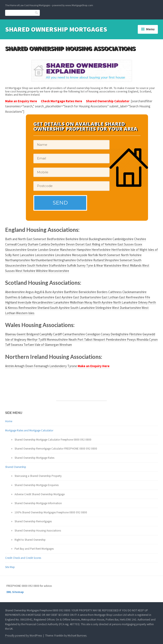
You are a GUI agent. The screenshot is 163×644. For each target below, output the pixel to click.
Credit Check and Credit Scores (23, 558)
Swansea (17, 345)
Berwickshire (87, 292)
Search (37, 13)
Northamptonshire (18, 260)
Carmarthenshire (74, 334)
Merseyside (80, 255)
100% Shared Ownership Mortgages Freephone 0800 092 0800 (51, 512)
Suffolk (72, 265)
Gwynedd (149, 334)
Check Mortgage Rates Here (61, 101)
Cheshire (140, 239)
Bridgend (33, 334)
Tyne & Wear (95, 265)
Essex (138, 244)
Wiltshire (42, 271)
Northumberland (42, 260)
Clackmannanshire (134, 292)
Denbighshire (120, 334)
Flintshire (136, 334)
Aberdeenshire (15, 292)
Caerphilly (46, 334)
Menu (150, 29)
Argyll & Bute (43, 292)
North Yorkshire (131, 255)
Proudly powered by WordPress (24, 636)
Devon (70, 244)
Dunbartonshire (44, 297)
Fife (147, 297)
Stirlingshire (103, 308)
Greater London (38, 250)
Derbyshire (58, 244)
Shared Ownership (16, 467)
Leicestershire (45, 255)
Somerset (126, 260)
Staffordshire (58, 265)
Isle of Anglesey (16, 340)
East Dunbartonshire (87, 297)
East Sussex (126, 244)
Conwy (105, 334)
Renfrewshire (28, 308)
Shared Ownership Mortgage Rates (34, 458)
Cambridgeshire (123, 239)
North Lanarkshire (125, 302)
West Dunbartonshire (127, 308)
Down (29, 366)
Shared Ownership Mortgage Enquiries (37, 485)
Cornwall (11, 244)
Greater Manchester (62, 250)
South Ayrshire (60, 308)
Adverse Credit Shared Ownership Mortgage (40, 494)
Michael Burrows (77, 636)
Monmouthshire (57, 340)
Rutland (99, 260)
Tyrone (72, 366)
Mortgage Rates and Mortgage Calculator (29, 430)
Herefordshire (101, 250)
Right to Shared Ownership (30, 540)
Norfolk (93, 255)
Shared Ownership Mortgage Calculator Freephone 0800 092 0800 (53, 440)
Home (9, 421)
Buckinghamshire (100, 239)
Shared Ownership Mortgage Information (38, 503)
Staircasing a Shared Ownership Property (38, 476)
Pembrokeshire (116, 340)
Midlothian (77, 302)
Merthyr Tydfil (36, 340)
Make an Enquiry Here (21, 101)
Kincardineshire (42, 302)
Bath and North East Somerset (26, 239)
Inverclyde (24, 302)
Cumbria (44, 244)
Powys (131, 340)
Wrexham (66, 345)
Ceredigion (93, 334)
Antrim (10, 366)
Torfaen (29, 345)
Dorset (80, 244)
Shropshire (112, 260)
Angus (30, 292)
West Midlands (132, 265)
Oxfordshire (85, 260)
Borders (102, 292)
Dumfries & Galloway (19, 297)
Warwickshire (113, 265)
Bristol (84, 239)
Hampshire (84, 250)
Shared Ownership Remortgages (33, 521)
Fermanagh (41, 366)
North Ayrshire (103, 302)
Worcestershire (59, 271)
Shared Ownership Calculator (108, 101)
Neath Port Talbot (81, 340)
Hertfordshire (121, 250)
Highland (11, 302)
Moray (88, 302)
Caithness (115, 292)
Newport (99, 340)
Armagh (20, 366)
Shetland (43, 308)
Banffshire (71, 292)
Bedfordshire (56, 239)
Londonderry (58, 366)
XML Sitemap (15, 592)
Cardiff (57, 334)
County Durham (28, 244)
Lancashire (27, 255)
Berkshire (72, 239)
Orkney (143, 302)
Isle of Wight (139, 250)
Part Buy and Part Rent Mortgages (34, 549)
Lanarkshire (61, 302)
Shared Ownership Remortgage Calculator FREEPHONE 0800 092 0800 (56, 449)
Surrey (81, 265)
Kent (16, 255)
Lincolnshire (63, 255)
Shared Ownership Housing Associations (38, 531)
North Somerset (109, 255)
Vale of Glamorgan (47, 345)
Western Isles (25, 313)
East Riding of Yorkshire (101, 244)
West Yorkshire (25, 271)
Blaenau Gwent (15, 334)
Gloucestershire (16, 250)
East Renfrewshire (132, 297)
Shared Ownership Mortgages (56, 29)
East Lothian (110, 297)
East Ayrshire (64, 297)
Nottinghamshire (65, 260)
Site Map (10, 567)
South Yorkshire (38, 265)
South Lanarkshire (83, 308)
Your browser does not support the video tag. (24, 377)
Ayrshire (58, 292)
